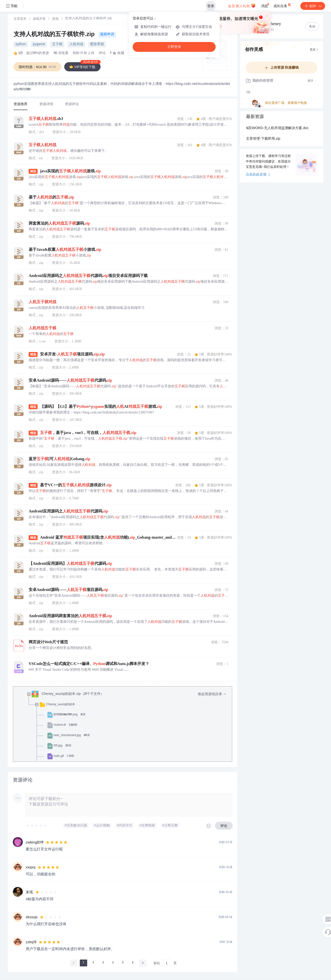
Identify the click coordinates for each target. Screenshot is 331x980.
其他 (55, 19)
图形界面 (97, 44)
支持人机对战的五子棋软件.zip (55, 35)
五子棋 (57, 44)
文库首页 (20, 19)
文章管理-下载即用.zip (263, 139)
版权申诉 (107, 35)
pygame (39, 44)
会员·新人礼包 (242, 5)
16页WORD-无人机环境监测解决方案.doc (277, 128)
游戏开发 (39, 19)
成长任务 (282, 5)
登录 (211, 6)
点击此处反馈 (258, 175)
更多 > (314, 50)
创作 (313, 6)
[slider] (37, 826)
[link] (20, 19)
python (21, 44)
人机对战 (76, 44)
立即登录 (174, 47)
